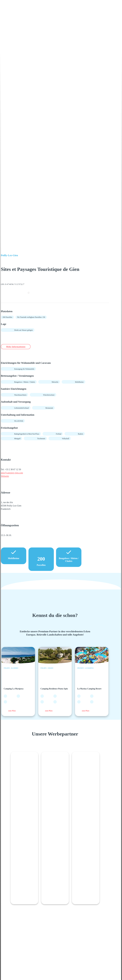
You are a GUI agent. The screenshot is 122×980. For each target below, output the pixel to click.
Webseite (5, 476)
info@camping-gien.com (12, 473)
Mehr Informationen (18, 347)
